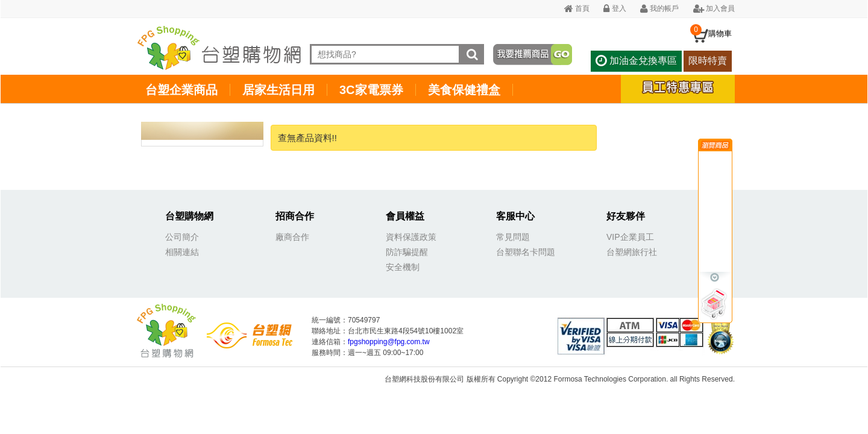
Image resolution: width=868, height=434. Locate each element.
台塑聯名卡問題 (526, 252)
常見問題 (513, 237)
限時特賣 (708, 61)
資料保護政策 (411, 237)
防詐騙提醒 (407, 252)
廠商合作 (292, 237)
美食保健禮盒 (464, 90)
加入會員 (714, 8)
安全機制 (403, 267)
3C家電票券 (371, 90)
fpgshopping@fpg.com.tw (389, 342)
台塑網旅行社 (632, 252)
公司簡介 (182, 237)
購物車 (720, 33)
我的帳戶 (659, 8)
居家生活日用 (278, 90)
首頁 (577, 8)
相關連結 (182, 252)
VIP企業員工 (630, 237)
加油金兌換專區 (636, 61)
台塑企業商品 (181, 90)
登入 (615, 8)
